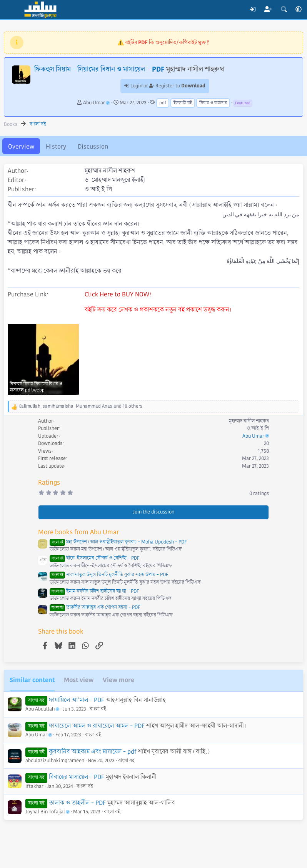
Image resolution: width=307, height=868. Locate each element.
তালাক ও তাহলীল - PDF (77, 803)
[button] (299, 10)
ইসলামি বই (183, 103)
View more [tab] (118, 680)
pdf (163, 103)
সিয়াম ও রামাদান (213, 103)
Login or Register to (165, 86)
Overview (21, 146)
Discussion (93, 146)
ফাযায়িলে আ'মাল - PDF (77, 700)
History (56, 146)
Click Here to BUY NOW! (118, 294)
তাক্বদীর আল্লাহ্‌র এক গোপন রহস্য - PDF (95, 607)
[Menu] (11, 10)
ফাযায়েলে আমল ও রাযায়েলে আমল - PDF (97, 726)
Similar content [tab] (32, 680)
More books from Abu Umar (78, 532)
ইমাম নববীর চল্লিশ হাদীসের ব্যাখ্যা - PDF (94, 591)
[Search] (284, 10)
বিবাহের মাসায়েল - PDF (77, 777)
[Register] (268, 10)
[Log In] (253, 10)
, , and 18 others (80, 406)
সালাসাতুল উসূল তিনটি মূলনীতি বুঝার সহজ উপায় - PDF (109, 575)
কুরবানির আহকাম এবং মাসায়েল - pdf (93, 752)
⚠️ (163, 42)
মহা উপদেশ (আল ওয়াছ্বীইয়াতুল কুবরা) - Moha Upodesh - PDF (118, 542)
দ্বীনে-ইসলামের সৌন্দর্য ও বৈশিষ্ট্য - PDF (94, 558)
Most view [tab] (79, 680)
